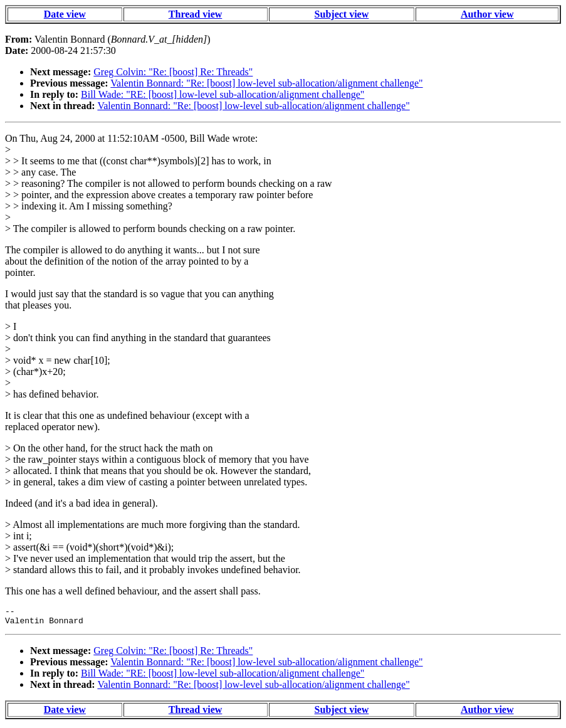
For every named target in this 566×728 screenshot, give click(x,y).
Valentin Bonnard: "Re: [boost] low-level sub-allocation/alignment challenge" (266, 83)
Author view (487, 14)
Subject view (342, 14)
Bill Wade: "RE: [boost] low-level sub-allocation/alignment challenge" (223, 94)
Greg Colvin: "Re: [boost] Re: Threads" (173, 72)
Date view (65, 14)
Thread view (195, 14)
